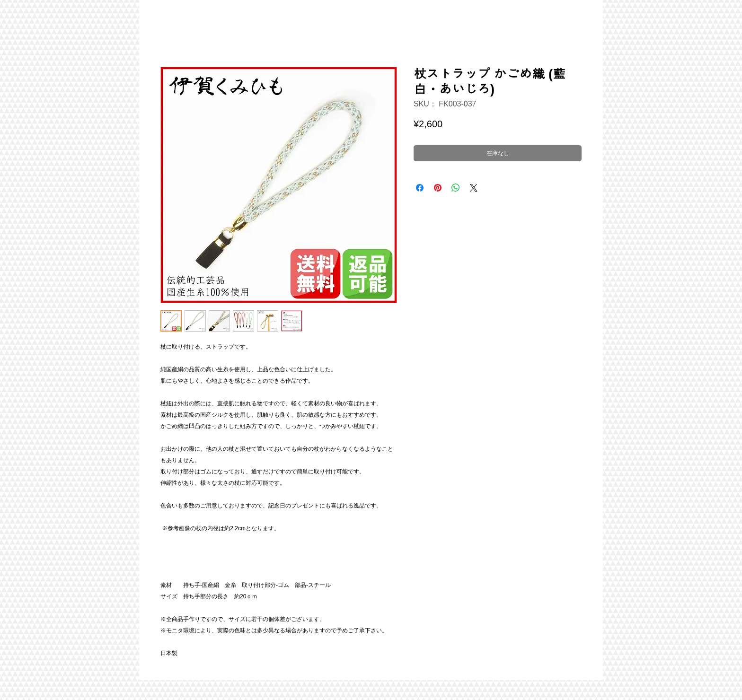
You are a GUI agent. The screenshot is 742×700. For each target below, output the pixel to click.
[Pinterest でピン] (438, 188)
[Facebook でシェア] (420, 188)
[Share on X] (474, 188)
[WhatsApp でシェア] (456, 188)
